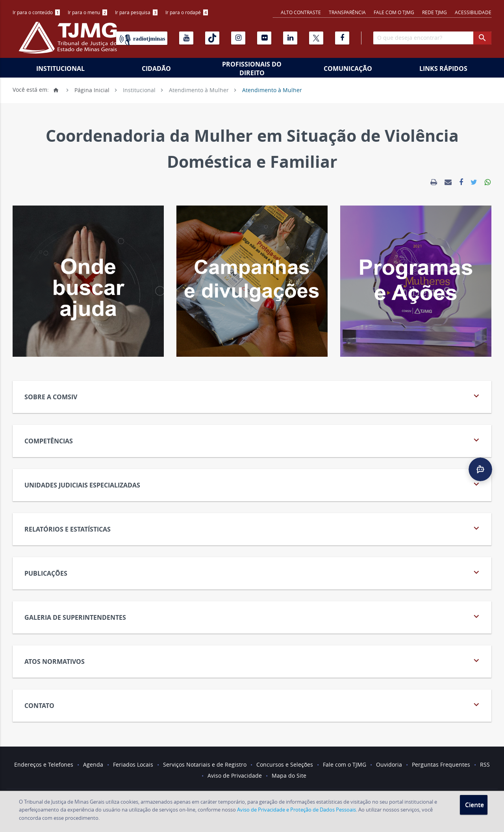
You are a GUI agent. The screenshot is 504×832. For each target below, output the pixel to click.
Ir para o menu (87, 12)
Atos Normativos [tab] (253, 661)
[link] (434, 182)
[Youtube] (186, 38)
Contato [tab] (253, 705)
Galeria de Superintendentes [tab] (253, 616)
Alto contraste (301, 12)
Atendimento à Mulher (199, 90)
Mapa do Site (289, 775)
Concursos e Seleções (285, 764)
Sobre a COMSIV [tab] (253, 396)
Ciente (474, 805)
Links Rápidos (443, 69)
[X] (316, 38)
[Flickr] (264, 38)
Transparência (347, 12)
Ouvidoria (389, 764)
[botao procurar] (482, 38)
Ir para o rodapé (187, 12)
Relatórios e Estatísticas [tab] (253, 528)
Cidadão (156, 69)
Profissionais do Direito (252, 69)
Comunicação (348, 69)
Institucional (60, 69)
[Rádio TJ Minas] (142, 38)
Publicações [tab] (253, 572)
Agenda (93, 764)
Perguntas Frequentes (441, 764)
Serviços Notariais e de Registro (205, 764)
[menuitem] (36, 12)
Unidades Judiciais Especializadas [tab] (253, 484)
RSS (485, 764)
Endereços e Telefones (44, 764)
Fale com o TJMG (394, 12)
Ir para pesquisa (136, 12)
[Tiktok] (212, 38)
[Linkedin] (290, 38)
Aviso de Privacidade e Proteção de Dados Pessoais (296, 810)
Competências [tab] (253, 440)
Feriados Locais (133, 764)
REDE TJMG (435, 12)
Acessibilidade (473, 12)
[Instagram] (238, 38)
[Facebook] (342, 38)
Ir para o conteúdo (36, 12)
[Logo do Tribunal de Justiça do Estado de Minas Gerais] (70, 42)
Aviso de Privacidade (235, 775)
